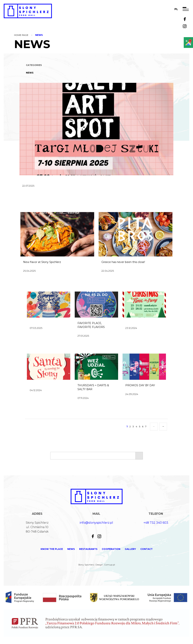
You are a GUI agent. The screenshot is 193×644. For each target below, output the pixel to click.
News (30, 73)
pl (176, 9)
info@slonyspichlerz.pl (96, 523)
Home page (21, 35)
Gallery (130, 549)
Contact (146, 549)
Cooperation (111, 549)
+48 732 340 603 (156, 523)
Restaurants (88, 549)
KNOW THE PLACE (52, 549)
